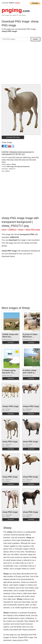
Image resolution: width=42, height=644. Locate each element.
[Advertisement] (21, 64)
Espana (18, 3)
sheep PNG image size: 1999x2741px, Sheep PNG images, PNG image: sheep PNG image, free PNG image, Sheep (20, 160)
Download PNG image (13, 137)
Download (11, 342)
